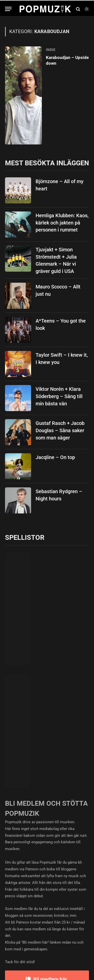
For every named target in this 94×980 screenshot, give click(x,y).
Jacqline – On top (55, 457)
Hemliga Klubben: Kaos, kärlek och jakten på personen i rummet (62, 223)
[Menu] (8, 9)
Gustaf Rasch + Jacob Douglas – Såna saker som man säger (60, 430)
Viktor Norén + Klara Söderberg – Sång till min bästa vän (59, 396)
